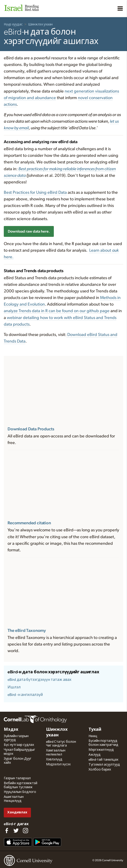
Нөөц (93, 736)
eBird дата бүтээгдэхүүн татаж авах (39, 680)
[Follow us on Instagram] (25, 831)
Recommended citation (29, 523)
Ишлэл (14, 687)
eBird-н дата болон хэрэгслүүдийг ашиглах (53, 672)
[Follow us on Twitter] (16, 831)
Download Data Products (31, 429)
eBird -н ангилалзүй (25, 695)
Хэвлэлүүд (54, 759)
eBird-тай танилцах (103, 760)
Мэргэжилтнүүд (101, 750)
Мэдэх (11, 730)
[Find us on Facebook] (7, 831)
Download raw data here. (29, 231)
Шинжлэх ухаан (40, 24)
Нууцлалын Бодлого (20, 792)
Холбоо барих (100, 770)
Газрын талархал (17, 778)
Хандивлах (17, 812)
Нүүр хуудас (13, 24)
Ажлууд (95, 755)
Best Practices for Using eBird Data (35, 193)
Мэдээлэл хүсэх (58, 764)
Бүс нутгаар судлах (19, 745)
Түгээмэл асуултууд (104, 765)
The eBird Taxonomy (27, 631)
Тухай (95, 730)
